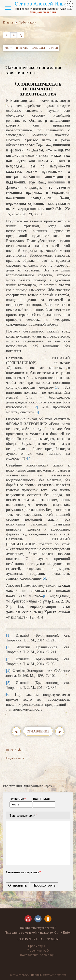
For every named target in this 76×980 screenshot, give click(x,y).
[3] (37, 412)
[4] (29, 458)
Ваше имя (18, 799)
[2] (36, 407)
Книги (9, 48)
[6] (45, 596)
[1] (56, 387)
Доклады (39, 48)
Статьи (53, 48)
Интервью (22, 48)
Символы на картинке (23, 872)
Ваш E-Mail (41, 799)
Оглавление (38, 731)
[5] (44, 578)
